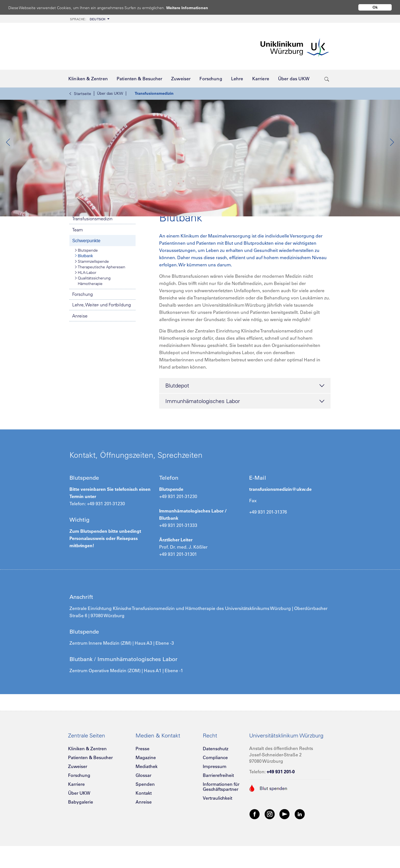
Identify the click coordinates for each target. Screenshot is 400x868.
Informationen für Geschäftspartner (221, 812)
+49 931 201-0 (281, 797)
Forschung (82, 320)
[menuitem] (89, 19)
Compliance (215, 783)
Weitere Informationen (192, 8)
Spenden (145, 810)
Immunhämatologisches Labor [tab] (245, 427)
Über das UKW (110, 93)
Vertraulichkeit (217, 824)
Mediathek (147, 792)
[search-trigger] (327, 79)
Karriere (76, 810)
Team (77, 256)
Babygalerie (81, 828)
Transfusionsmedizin (154, 93)
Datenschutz (216, 774)
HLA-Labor (86, 298)
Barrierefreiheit (218, 801)
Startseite (80, 94)
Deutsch (88, 19)
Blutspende (86, 276)
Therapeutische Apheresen (100, 293)
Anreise (80, 342)
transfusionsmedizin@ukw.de (280, 515)
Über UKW (79, 819)
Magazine (146, 783)
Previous (8, 155)
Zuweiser (78, 792)
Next (392, 155)
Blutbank (84, 282)
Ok (375, 7)
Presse (142, 774)
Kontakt (144, 819)
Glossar (143, 801)
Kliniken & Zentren (87, 774)
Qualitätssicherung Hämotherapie (93, 307)
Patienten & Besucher (90, 783)
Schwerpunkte (86, 267)
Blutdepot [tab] (245, 412)
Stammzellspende (92, 287)
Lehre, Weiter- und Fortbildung (102, 331)
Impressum (215, 792)
